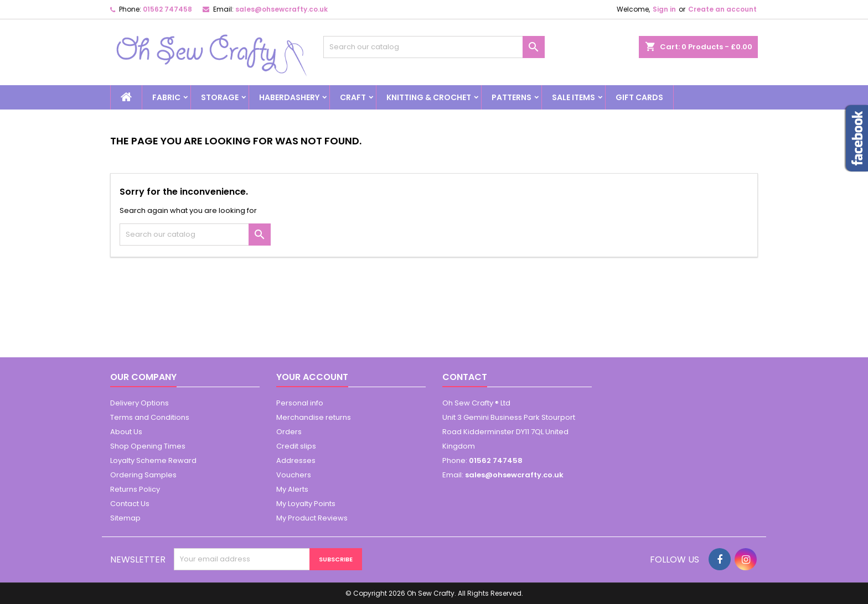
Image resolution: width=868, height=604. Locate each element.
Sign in (664, 9)
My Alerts (292, 489)
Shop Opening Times (148, 446)
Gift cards (639, 97)
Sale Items (573, 97)
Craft (353, 97)
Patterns (512, 97)
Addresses (296, 460)
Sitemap (125, 518)
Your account (312, 377)
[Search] (434, 47)
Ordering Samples (143, 475)
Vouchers (294, 475)
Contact (465, 377)
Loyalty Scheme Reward (153, 460)
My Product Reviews (312, 518)
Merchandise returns (314, 417)
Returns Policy (135, 489)
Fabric (166, 97)
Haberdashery (289, 97)
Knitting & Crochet (429, 97)
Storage (220, 97)
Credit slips (296, 446)
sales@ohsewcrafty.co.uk (281, 9)
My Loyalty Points (306, 504)
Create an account (722, 9)
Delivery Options (139, 403)
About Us (126, 432)
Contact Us (130, 504)
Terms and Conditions (150, 417)
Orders (289, 432)
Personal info (300, 403)
